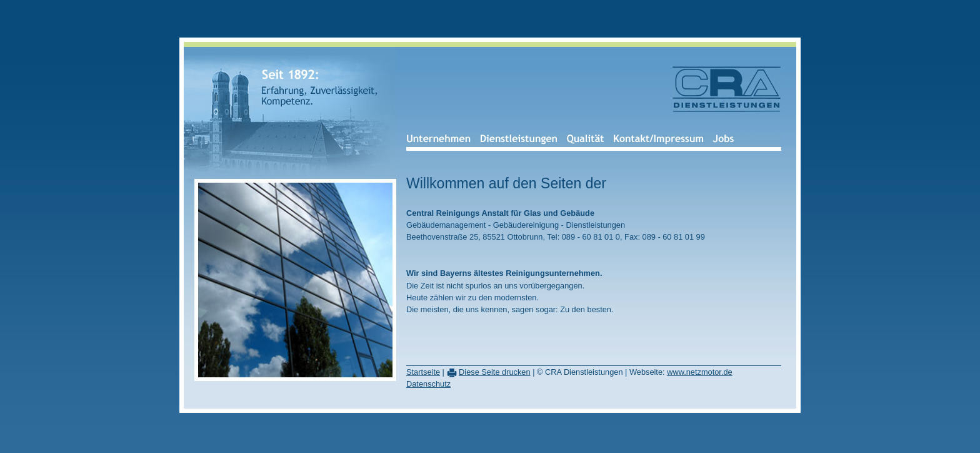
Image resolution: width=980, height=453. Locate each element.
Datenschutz (428, 384)
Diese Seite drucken (495, 372)
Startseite (423, 372)
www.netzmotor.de (700, 372)
